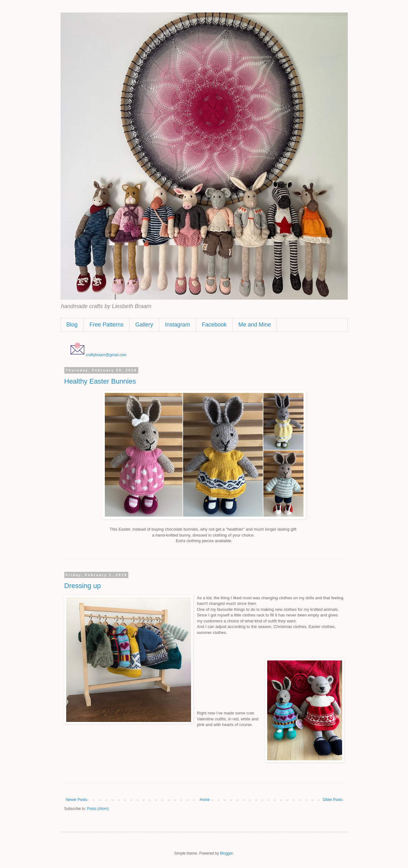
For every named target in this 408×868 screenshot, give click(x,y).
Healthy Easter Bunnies (100, 381)
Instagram (178, 325)
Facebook (214, 325)
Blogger (226, 853)
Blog (72, 325)
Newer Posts (76, 800)
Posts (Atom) (98, 809)
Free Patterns (107, 325)
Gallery (144, 325)
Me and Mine (255, 325)
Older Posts (333, 800)
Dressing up (83, 586)
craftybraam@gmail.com (106, 355)
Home (205, 800)
